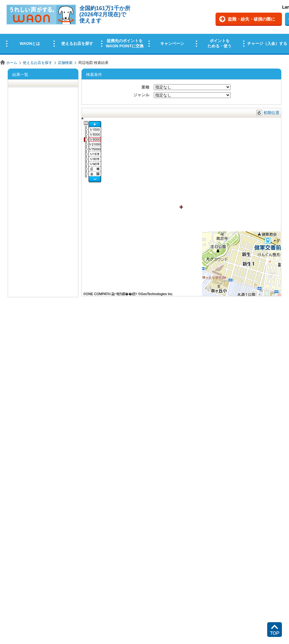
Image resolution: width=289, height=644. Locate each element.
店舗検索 (65, 63)
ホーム (12, 63)
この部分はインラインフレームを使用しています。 (144, 28)
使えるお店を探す (38, 63)
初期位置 (271, 113)
